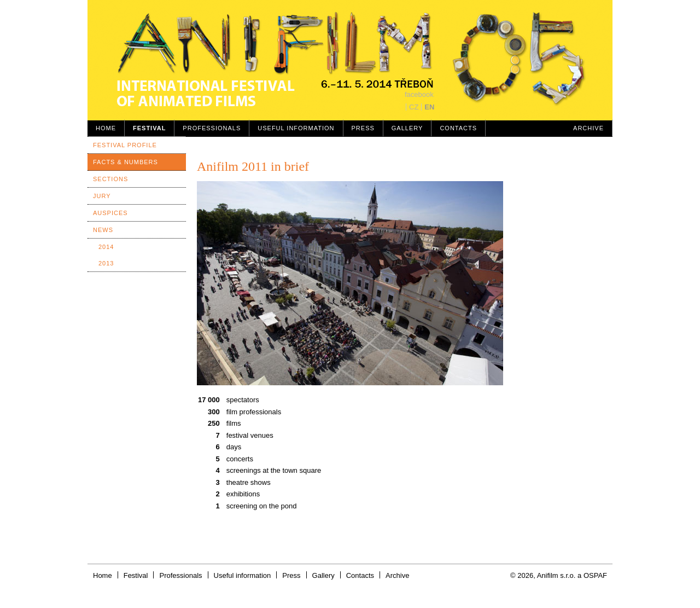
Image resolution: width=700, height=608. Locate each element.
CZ (414, 107)
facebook (419, 94)
